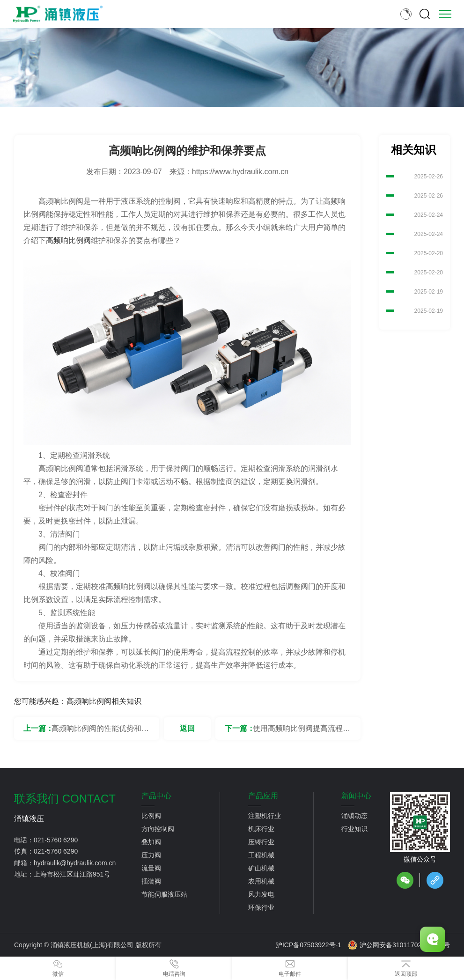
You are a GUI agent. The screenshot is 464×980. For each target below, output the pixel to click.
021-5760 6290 (56, 840)
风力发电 (261, 894)
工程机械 (261, 855)
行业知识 (354, 829)
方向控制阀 (158, 829)
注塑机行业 (265, 816)
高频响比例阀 (68, 240)
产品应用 (263, 796)
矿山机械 (261, 868)
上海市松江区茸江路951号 (72, 874)
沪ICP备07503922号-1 (309, 945)
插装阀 (151, 881)
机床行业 (261, 829)
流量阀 (151, 868)
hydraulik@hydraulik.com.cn (75, 863)
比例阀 (151, 816)
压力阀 (151, 855)
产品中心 (156, 796)
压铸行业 (261, 842)
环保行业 (261, 907)
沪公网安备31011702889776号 (399, 945)
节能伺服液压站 (164, 894)
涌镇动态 (354, 816)
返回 (187, 728)
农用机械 (261, 881)
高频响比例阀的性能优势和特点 (100, 732)
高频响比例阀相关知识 (104, 701)
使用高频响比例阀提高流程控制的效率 (302, 732)
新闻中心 (356, 796)
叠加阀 (151, 842)
